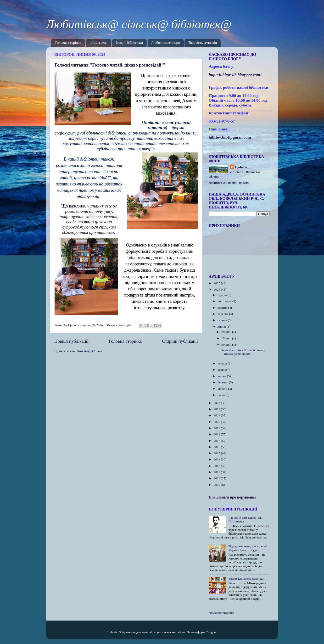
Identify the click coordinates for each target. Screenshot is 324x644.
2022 (217, 409)
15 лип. (227, 338)
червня (223, 363)
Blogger (212, 632)
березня (223, 382)
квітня (222, 376)
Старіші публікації (180, 341)
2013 (217, 466)
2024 (217, 289)
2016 (217, 447)
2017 (217, 441)
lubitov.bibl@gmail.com (230, 137)
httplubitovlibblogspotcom (235, 75)
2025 (217, 283)
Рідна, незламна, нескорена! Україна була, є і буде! (248, 548)
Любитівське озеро (166, 43)
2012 (217, 472)
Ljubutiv (241, 167)
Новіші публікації (71, 341)
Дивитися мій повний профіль (229, 183)
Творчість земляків (202, 43)
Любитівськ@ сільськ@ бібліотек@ (139, 24)
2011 (217, 478)
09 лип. (227, 344)
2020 (217, 422)
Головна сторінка (68, 43)
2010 (217, 485)
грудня (223, 295)
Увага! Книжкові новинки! (246, 579)
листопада (225, 301)
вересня (223, 314)
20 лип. (227, 332)
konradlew (178, 632)
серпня (223, 320)
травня (223, 370)
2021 (217, 415)
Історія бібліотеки (129, 43)
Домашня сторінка (221, 613)
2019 (217, 428)
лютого (223, 389)
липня (222, 327)
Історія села (98, 43)
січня (221, 395)
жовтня (223, 308)
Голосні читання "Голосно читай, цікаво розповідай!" (110, 65)
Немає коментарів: (120, 325)
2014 (217, 459)
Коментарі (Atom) (89, 351)
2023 (217, 403)
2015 (217, 453)
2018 (217, 434)
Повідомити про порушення (232, 497)
